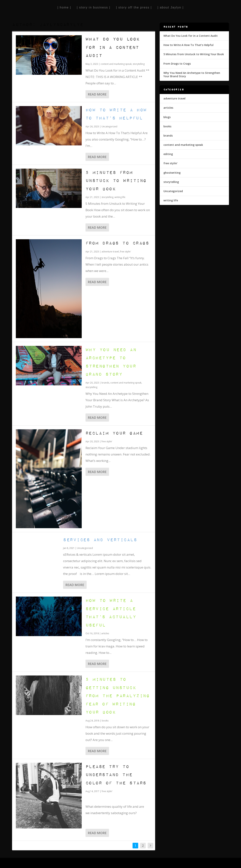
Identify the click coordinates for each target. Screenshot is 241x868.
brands (105, 383)
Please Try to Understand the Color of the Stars (116, 775)
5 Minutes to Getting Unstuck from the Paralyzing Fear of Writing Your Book (118, 696)
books (105, 721)
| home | (64, 7)
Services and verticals (100, 540)
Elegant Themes (38, 863)
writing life (120, 197)
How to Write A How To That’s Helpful (188, 45)
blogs (167, 117)
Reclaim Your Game (114, 433)
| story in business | (94, 7)
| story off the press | (134, 7)
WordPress (73, 863)
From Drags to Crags (117, 243)
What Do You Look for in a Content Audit (113, 47)
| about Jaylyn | (170, 7)
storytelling (139, 64)
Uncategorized (109, 126)
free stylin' (126, 252)
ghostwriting (172, 173)
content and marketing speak (116, 64)
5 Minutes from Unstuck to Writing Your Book (116, 181)
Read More (97, 94)
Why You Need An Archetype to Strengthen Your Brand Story (192, 74)
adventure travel (110, 252)
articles (105, 633)
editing (168, 154)
